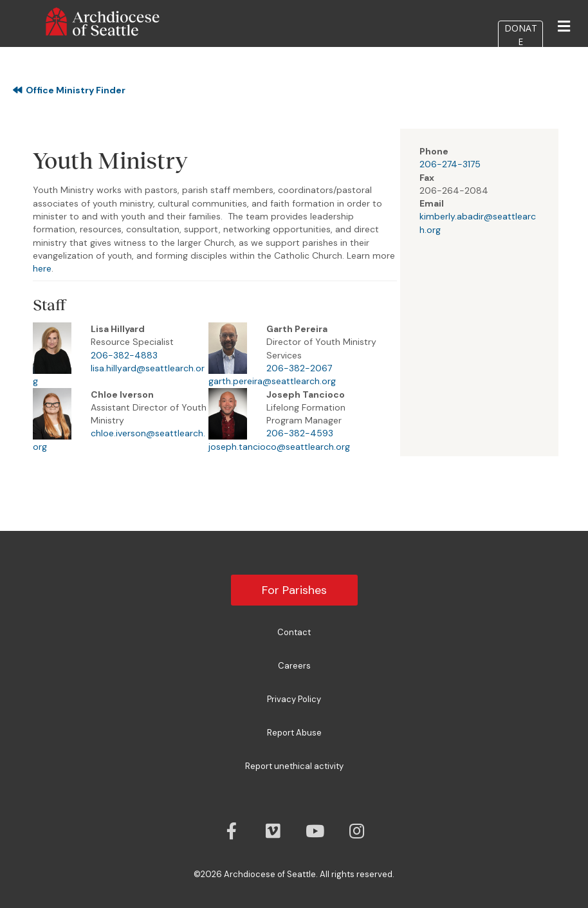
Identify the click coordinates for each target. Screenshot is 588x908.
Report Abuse (294, 733)
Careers (294, 666)
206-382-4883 (124, 355)
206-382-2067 (299, 368)
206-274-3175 (450, 164)
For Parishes (294, 590)
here (42, 268)
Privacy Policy (294, 699)
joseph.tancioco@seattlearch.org (279, 447)
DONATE (521, 52)
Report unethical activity (294, 766)
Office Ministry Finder (69, 90)
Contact (294, 632)
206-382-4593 (300, 433)
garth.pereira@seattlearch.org (272, 381)
